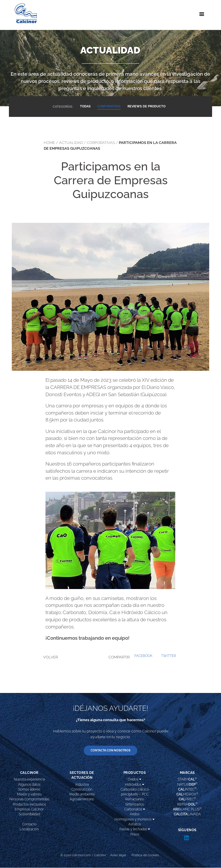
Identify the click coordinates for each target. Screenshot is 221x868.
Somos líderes (29, 789)
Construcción (82, 789)
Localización (29, 829)
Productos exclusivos (29, 804)
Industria (82, 785)
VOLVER (51, 657)
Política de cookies (145, 855)
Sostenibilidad (29, 814)
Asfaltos (135, 825)
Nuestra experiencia (29, 780)
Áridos (135, 814)
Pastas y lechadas (135, 829)
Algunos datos (29, 785)
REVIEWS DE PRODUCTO (147, 106)
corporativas (101, 143)
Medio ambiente (82, 795)
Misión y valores (29, 795)
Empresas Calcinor (29, 810)
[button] (143, 656)
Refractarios (135, 799)
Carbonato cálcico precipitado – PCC (135, 792)
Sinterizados (135, 804)
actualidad (71, 143)
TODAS (85, 106)
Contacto (29, 825)
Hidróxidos (135, 785)
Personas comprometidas (29, 799)
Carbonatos (135, 810)
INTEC (187, 789)
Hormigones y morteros (135, 819)
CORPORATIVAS (109, 106)
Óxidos (135, 780)
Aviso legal (118, 855)
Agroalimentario (82, 799)
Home (49, 143)
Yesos (135, 834)
